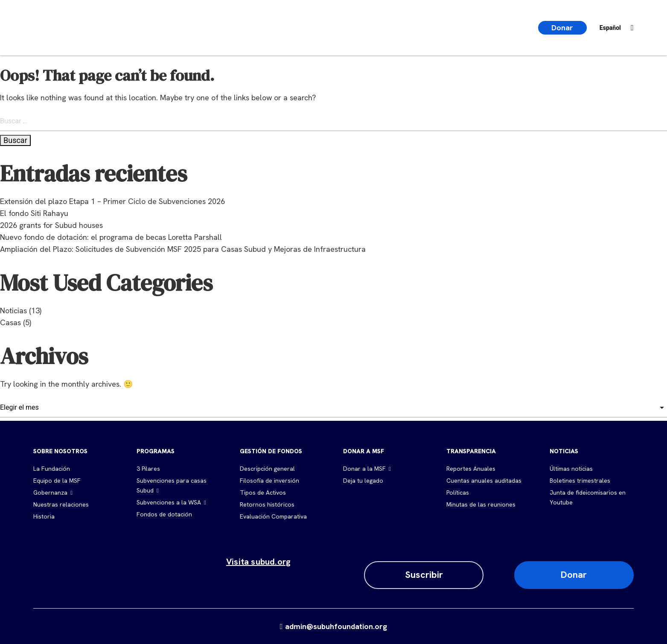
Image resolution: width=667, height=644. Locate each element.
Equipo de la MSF (57, 481)
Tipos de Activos (263, 492)
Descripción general (267, 469)
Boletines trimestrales (580, 481)
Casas (10, 322)
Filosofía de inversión (269, 481)
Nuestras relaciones (61, 504)
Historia (44, 516)
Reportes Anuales (471, 469)
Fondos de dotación (164, 514)
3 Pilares (148, 469)
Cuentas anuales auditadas (484, 481)
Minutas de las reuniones (481, 504)
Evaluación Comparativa (273, 516)
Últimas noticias (571, 469)
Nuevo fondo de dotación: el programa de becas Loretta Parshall (111, 237)
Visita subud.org (258, 562)
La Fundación (52, 469)
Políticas (458, 492)
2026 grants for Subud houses (51, 225)
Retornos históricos (267, 504)
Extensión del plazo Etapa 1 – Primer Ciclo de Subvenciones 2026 (112, 201)
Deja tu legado (363, 481)
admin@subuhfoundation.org (334, 626)
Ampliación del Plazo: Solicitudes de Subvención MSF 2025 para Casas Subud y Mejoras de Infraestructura (183, 249)
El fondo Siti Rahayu (34, 213)
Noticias (13, 310)
